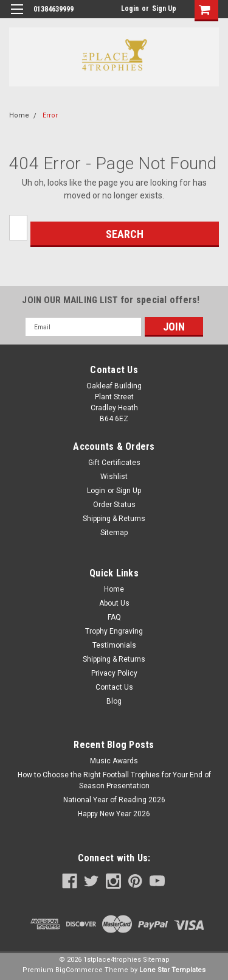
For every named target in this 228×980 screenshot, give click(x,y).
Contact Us (114, 687)
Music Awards (114, 761)
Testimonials (114, 645)
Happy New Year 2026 (114, 814)
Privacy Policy (114, 673)
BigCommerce (79, 970)
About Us (114, 603)
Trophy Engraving (114, 631)
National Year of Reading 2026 (114, 800)
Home (19, 115)
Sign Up (164, 9)
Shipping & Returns (114, 519)
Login (130, 9)
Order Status (114, 505)
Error (50, 115)
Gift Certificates (114, 463)
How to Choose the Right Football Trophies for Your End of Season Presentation (114, 780)
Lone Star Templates (172, 970)
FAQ (114, 617)
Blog (114, 701)
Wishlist (114, 477)
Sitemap (114, 533)
